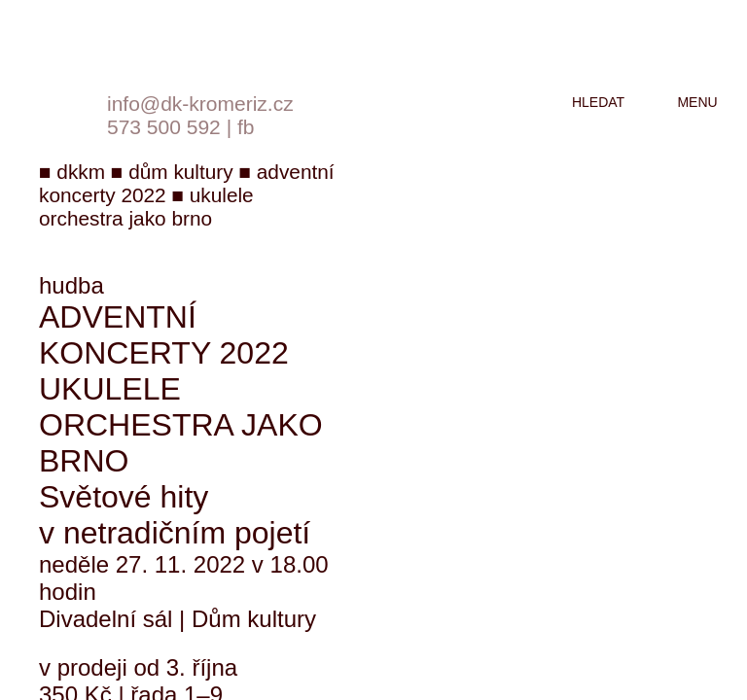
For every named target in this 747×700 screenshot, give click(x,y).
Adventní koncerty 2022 (164, 335)
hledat (598, 102)
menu (697, 102)
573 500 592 (164, 127)
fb (246, 127)
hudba (71, 285)
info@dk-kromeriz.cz (200, 104)
